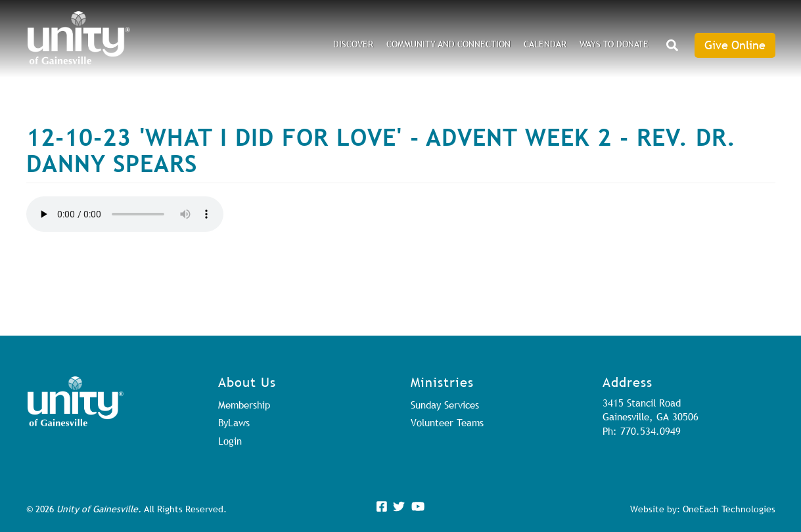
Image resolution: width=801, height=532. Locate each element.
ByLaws (234, 422)
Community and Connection (448, 44)
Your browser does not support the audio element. (125, 214)
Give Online (735, 45)
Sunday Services (445, 405)
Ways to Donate (614, 44)
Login (230, 441)
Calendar (545, 44)
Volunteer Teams (447, 422)
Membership (244, 405)
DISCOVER (353, 44)
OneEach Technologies (729, 509)
